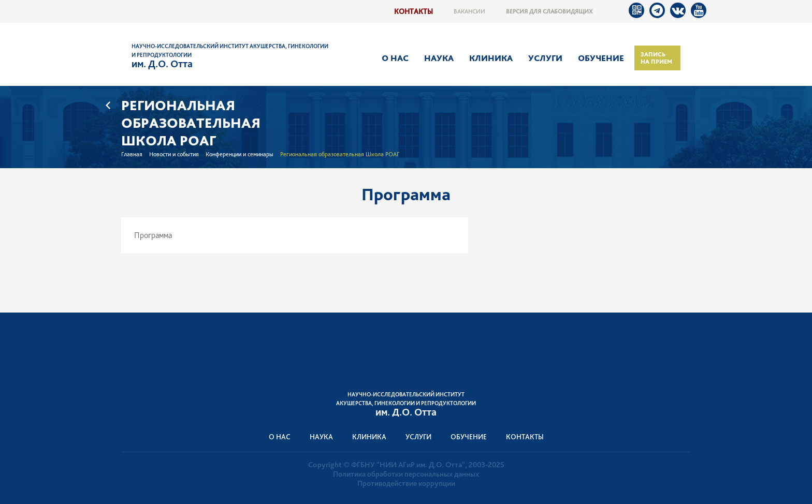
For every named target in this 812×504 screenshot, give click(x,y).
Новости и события (174, 154)
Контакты (414, 11)
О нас (395, 58)
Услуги (545, 58)
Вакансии (469, 11)
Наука (439, 58)
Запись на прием (656, 58)
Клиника (491, 58)
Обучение (601, 58)
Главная (132, 154)
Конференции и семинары (240, 154)
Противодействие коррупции (406, 483)
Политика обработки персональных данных (406, 474)
